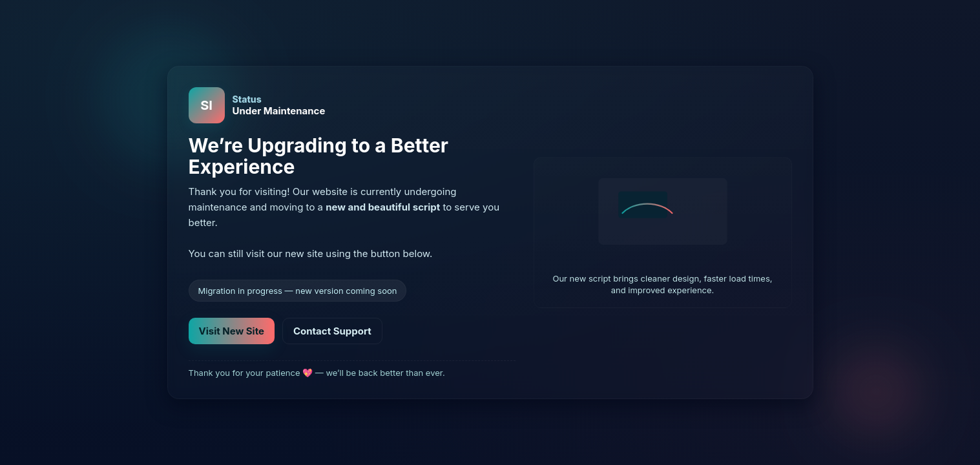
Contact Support (332, 331)
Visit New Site (232, 331)
